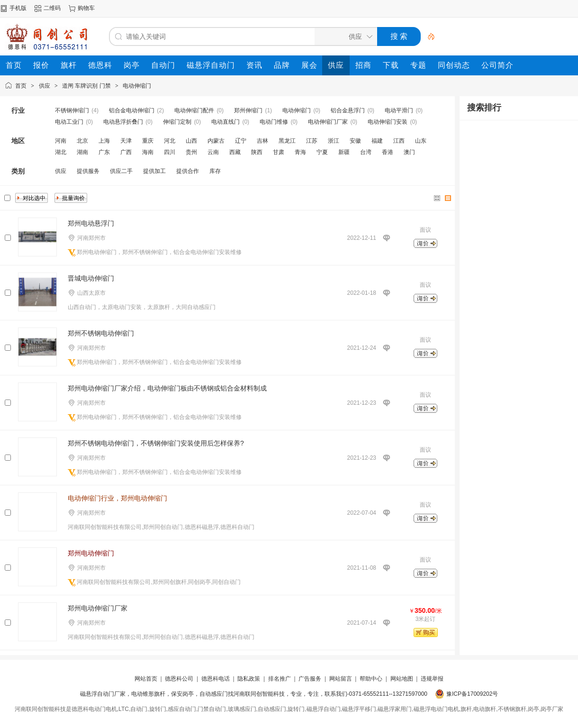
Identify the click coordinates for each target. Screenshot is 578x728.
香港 (388, 152)
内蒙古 (216, 141)
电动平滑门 (399, 110)
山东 (421, 141)
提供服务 (88, 171)
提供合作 (188, 171)
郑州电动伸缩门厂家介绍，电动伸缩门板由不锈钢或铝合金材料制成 (167, 388)
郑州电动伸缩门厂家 (98, 608)
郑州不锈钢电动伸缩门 (101, 333)
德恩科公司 (179, 679)
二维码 (52, 8)
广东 (104, 152)
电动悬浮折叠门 (123, 122)
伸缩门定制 (177, 122)
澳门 (409, 152)
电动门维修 (274, 122)
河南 (61, 141)
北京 (82, 141)
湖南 (82, 152)
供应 (45, 86)
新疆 (344, 152)
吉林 (262, 141)
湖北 (61, 152)
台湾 (366, 152)
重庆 (148, 141)
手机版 (18, 8)
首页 (21, 86)
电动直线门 (226, 122)
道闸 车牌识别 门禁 (86, 86)
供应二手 (121, 171)
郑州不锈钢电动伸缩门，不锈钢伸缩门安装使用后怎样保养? (156, 443)
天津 (126, 141)
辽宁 (241, 141)
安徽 (355, 141)
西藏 (235, 152)
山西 (191, 141)
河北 (170, 141)
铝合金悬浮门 (348, 110)
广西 (126, 152)
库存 (215, 171)
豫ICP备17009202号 (472, 694)
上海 (104, 141)
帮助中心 (371, 679)
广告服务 (310, 679)
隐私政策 (249, 679)
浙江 (334, 141)
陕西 (257, 152)
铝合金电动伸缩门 (132, 110)
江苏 (312, 141)
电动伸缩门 (137, 86)
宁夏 (322, 152)
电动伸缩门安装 (388, 122)
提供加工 (154, 171)
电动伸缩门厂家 (328, 122)
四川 (170, 152)
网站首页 (146, 679)
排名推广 (280, 679)
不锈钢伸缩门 (72, 110)
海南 (148, 152)
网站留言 (341, 679)
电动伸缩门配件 (194, 110)
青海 (300, 152)
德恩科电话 (216, 679)
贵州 (191, 152)
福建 (377, 141)
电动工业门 (69, 122)
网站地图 (402, 679)
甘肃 (279, 152)
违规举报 (432, 679)
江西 (399, 141)
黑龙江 (287, 141)
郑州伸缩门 (248, 110)
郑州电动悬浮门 (91, 223)
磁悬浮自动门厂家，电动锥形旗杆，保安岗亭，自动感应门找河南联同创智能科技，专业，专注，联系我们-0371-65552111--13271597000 (254, 694)
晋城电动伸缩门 (91, 278)
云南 (213, 152)
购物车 (86, 8)
